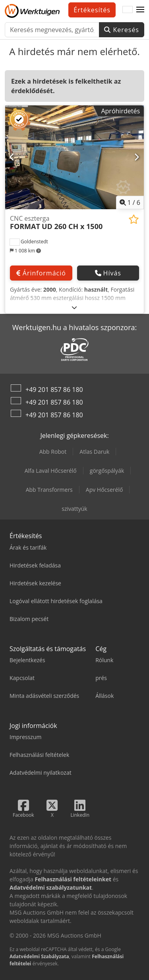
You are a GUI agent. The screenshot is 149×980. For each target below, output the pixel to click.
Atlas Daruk (94, 452)
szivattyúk (74, 509)
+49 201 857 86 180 (54, 390)
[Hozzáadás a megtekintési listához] (134, 219)
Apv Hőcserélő (104, 490)
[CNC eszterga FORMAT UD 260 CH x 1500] (74, 157)
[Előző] (12, 157)
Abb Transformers (49, 490)
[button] (140, 10)
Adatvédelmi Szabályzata (39, 956)
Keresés (122, 30)
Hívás (108, 273)
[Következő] (137, 157)
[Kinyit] (74, 307)
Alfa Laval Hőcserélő (51, 471)
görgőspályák (107, 471)
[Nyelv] (128, 10)
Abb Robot (53, 452)
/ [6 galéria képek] (130, 202)
